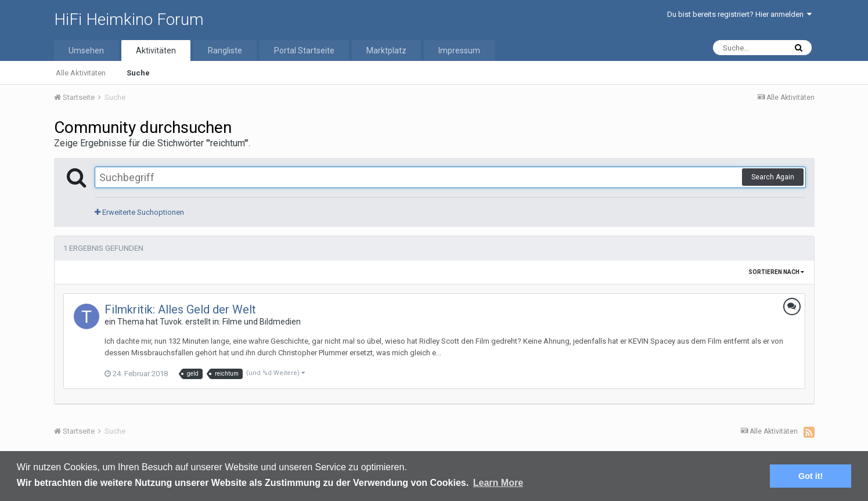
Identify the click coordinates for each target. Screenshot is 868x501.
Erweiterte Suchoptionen (139, 212)
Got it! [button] (811, 476)
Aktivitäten (156, 51)
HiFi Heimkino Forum (129, 19)
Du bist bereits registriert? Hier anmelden (739, 14)
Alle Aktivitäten (81, 73)
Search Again (773, 177)
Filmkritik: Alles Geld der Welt (180, 309)
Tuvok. (172, 322)
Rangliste (225, 51)
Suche (138, 73)
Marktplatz (386, 51)
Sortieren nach (776, 272)
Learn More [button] (498, 483)
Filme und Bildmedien (262, 322)
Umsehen (86, 51)
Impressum (459, 51)
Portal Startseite (304, 51)
